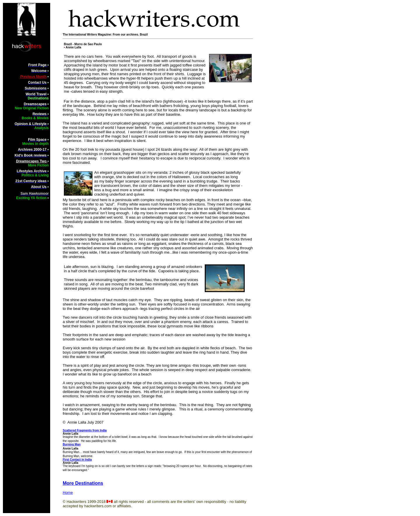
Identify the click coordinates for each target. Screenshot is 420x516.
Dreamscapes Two (32, 161)
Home (68, 493)
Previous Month (33, 77)
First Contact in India (77, 460)
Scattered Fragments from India (85, 430)
